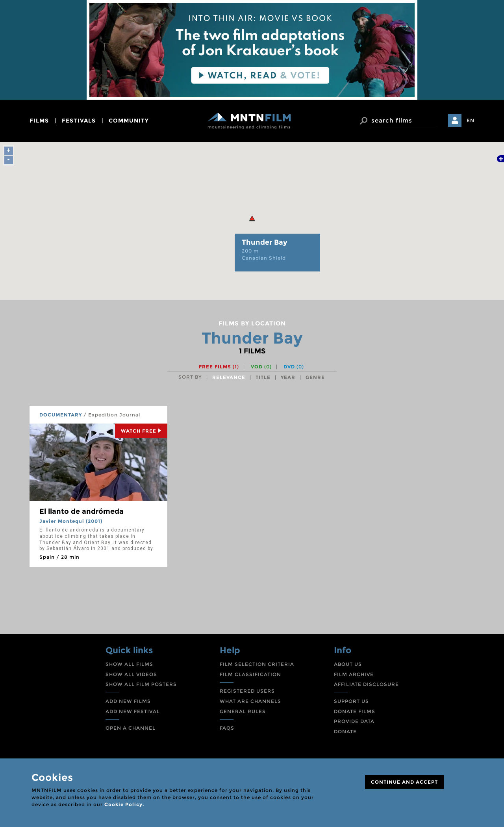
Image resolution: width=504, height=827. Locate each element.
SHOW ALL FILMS (129, 664)
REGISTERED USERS (247, 691)
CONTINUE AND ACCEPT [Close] (404, 782)
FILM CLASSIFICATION (250, 674)
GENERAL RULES (243, 711)
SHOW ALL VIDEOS (131, 674)
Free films (219, 367)
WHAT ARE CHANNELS (250, 701)
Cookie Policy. (124, 804)
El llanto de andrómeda (82, 511)
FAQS (227, 728)
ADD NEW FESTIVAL (133, 711)
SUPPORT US (351, 701)
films (39, 121)
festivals (79, 121)
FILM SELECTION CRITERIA (257, 664)
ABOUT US (348, 664)
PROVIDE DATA (354, 721)
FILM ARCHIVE (354, 674)
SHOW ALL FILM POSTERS (141, 684)
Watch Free (141, 431)
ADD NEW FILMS (128, 701)
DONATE (345, 731)
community (129, 121)
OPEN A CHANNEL (131, 728)
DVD (294, 367)
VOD (261, 367)
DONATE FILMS (355, 711)
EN (471, 120)
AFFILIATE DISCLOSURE (366, 684)
